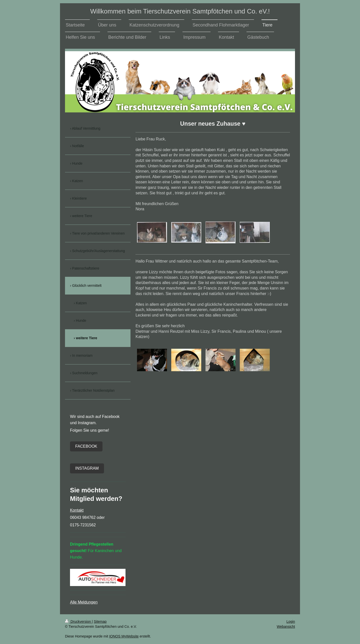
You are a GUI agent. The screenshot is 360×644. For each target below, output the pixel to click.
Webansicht (286, 627)
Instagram (87, 468)
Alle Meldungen (84, 602)
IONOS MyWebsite (124, 636)
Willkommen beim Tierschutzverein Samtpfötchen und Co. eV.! (180, 11)
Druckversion (78, 622)
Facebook (86, 446)
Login (291, 622)
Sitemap (100, 622)
